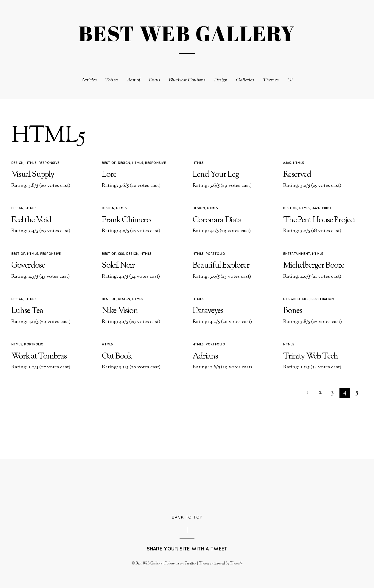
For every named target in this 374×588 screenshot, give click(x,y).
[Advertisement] (187, 486)
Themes (271, 80)
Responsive (49, 163)
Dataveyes (208, 311)
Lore (109, 175)
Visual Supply (33, 175)
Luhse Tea (27, 311)
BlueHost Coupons (187, 80)
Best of (134, 80)
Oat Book (117, 357)
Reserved (297, 175)
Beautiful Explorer (221, 266)
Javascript (322, 208)
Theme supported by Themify (221, 564)
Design (221, 80)
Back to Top (187, 517)
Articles (89, 80)
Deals (155, 80)
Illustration (322, 299)
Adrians (205, 357)
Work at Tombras (39, 357)
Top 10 (112, 80)
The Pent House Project (319, 220)
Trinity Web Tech (311, 357)
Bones (293, 311)
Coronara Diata (217, 220)
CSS (121, 254)
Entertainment (297, 254)
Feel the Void (31, 220)
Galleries (245, 80)
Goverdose (28, 266)
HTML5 (31, 163)
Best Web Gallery (149, 564)
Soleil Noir (118, 266)
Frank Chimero (126, 220)
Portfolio (215, 254)
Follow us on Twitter (180, 564)
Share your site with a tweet (187, 549)
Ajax (287, 163)
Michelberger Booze (314, 266)
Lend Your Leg (216, 175)
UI (290, 80)
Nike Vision (120, 311)
